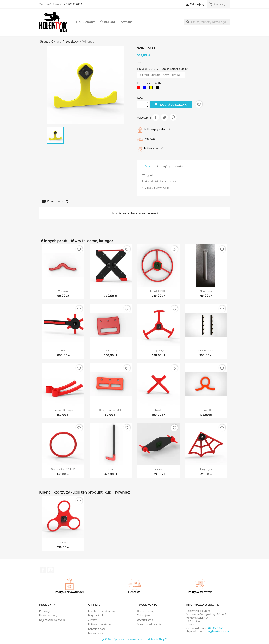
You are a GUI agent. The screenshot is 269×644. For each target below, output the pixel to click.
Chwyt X (158, 410)
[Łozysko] (161, 75)
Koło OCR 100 (158, 291)
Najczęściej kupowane (52, 620)
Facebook (43, 570)
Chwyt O (206, 410)
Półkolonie (108, 22)
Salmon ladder (206, 350)
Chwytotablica (111, 350)
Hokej (111, 469)
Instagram (51, 570)
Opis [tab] (148, 167)
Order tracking (146, 611)
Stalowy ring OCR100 (63, 469)
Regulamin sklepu (98, 615)
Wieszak (63, 291)
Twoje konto (147, 605)
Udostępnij (156, 117)
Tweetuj (164, 117)
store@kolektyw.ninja (216, 631)
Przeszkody (86, 22)
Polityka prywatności (100, 624)
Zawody (127, 22)
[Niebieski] (145, 89)
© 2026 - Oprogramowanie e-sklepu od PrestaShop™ (134, 639)
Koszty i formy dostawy (102, 611)
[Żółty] (152, 89)
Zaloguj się (143, 615)
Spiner (63, 543)
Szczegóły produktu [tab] (170, 167)
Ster (63, 350)
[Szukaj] (207, 22)
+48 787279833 (72, 4)
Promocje (45, 611)
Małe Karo (158, 469)
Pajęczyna (206, 469)
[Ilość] (141, 105)
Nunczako (206, 291)
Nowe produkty (48, 615)
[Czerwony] (139, 89)
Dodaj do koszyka (171, 105)
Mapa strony (96, 633)
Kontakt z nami (97, 629)
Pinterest (173, 117)
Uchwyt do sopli (63, 410)
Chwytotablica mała (111, 410)
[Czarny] (158, 89)
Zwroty (92, 620)
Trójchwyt (158, 350)
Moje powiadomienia (149, 624)
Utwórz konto (145, 620)
